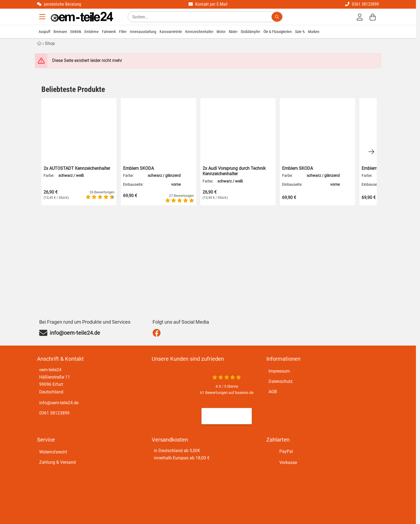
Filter (123, 32)
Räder (233, 32)
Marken (314, 32)
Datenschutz (281, 381)
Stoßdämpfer (250, 32)
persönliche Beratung (59, 4)
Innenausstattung (143, 32)
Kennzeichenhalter (199, 32)
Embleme (92, 32)
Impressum (279, 371)
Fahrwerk (109, 32)
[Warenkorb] (373, 17)
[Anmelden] (360, 17)
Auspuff (44, 32)
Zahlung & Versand (57, 462)
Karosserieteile (171, 32)
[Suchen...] (277, 17)
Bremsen (60, 32)
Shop (50, 43)
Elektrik (76, 32)
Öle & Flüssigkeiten (278, 32)
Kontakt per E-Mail (208, 4)
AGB (273, 392)
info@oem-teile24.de (59, 403)
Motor (221, 32)
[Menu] (43, 17)
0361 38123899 (362, 4)
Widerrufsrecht (53, 452)
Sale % (300, 32)
